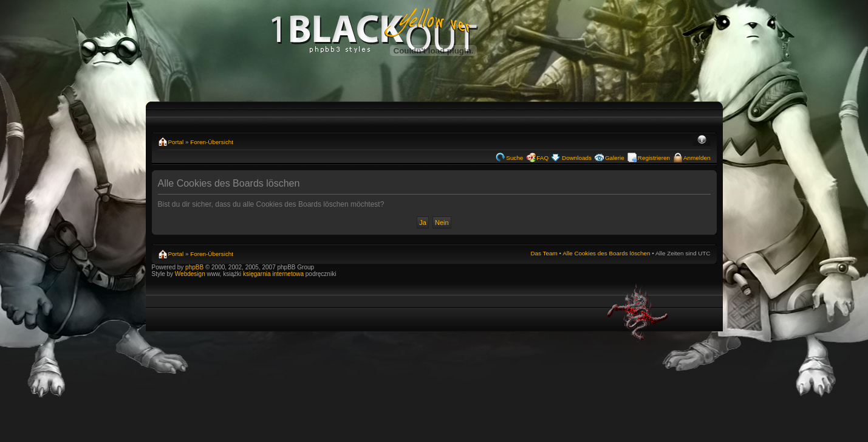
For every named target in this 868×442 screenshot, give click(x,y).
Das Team (544, 253)
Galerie (615, 158)
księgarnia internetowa (273, 274)
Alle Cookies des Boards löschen (606, 253)
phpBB (194, 267)
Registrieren (654, 158)
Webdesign (191, 274)
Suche (514, 158)
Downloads (577, 158)
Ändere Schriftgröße (702, 140)
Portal (176, 142)
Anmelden (697, 158)
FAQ (542, 158)
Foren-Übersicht (212, 142)
